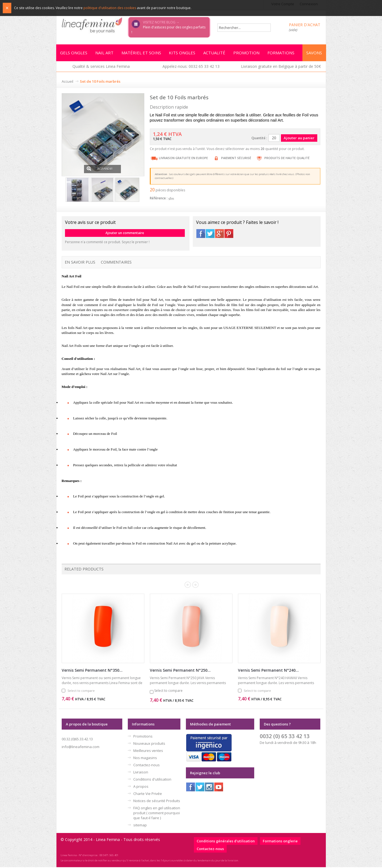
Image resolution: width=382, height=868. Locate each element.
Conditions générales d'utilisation (226, 842)
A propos (141, 787)
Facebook (201, 234)
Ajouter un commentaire (125, 234)
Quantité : (259, 139)
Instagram (209, 788)
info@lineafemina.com (81, 748)
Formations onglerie (280, 842)
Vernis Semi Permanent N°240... (268, 671)
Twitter (210, 234)
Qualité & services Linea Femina (101, 67)
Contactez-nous (147, 766)
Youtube (219, 788)
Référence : (159, 199)
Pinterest (229, 234)
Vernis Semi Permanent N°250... (180, 671)
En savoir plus (80, 263)
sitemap (140, 826)
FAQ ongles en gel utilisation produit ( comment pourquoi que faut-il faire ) (157, 814)
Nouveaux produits (149, 744)
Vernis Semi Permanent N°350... (92, 671)
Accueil (67, 82)
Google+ (220, 234)
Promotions (143, 737)
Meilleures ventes (148, 751)
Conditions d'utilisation (152, 780)
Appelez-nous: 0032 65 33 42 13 (191, 67)
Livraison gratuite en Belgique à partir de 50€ (281, 67)
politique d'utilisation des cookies (110, 8)
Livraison (141, 773)
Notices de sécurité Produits (157, 802)
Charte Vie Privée (148, 794)
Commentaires (116, 263)
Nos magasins (145, 759)
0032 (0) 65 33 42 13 (285, 737)
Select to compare (81, 691)
